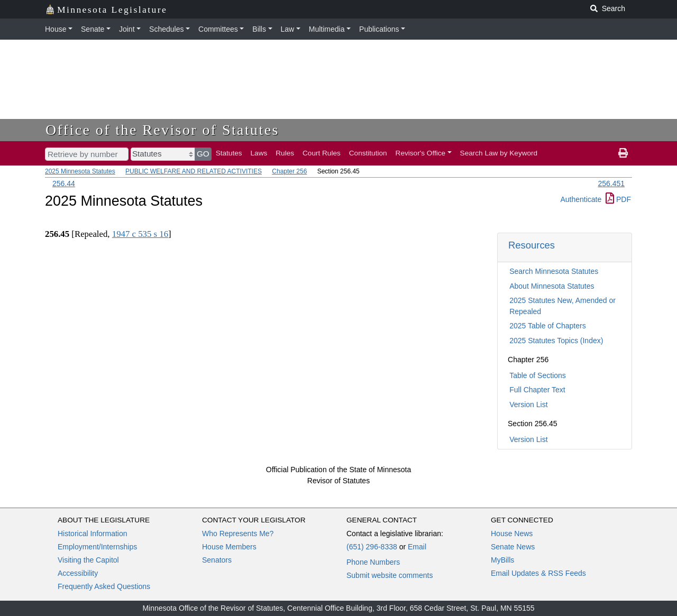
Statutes (229, 153)
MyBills (502, 560)
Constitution (368, 153)
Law (288, 29)
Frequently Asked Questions (104, 586)
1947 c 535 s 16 (140, 234)
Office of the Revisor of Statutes (162, 130)
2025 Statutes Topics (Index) (556, 341)
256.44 (64, 183)
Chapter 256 (289, 171)
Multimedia (327, 29)
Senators (217, 560)
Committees (218, 29)
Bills (259, 29)
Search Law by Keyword (499, 153)
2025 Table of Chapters (548, 326)
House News (512, 534)
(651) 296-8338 (372, 547)
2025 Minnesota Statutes (80, 171)
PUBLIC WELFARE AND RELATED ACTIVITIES (194, 171)
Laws (259, 153)
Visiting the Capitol (88, 560)
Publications (379, 29)
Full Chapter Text (537, 390)
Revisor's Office (421, 153)
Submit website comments (390, 575)
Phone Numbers (373, 562)
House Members (229, 547)
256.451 (611, 183)
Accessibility (78, 573)
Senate (93, 29)
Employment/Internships (97, 547)
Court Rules (322, 153)
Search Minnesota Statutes (554, 271)
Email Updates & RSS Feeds (538, 573)
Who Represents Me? (238, 534)
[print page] (623, 153)
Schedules (166, 29)
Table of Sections (538, 375)
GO (203, 154)
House (56, 29)
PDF (618, 199)
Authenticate (581, 199)
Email (417, 547)
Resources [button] (532, 245)
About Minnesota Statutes (552, 286)
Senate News (513, 547)
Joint (127, 29)
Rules (285, 153)
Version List (528, 404)
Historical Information (93, 534)
